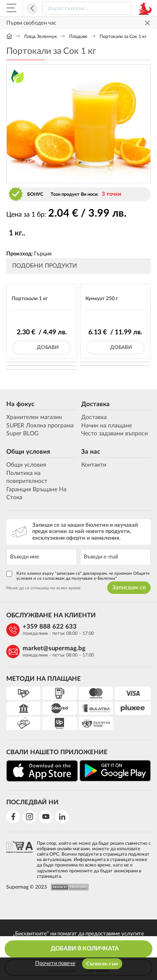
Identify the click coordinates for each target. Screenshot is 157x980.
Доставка (95, 404)
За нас (91, 452)
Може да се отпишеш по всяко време (43, 588)
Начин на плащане (107, 426)
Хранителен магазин (34, 417)
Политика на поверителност (27, 477)
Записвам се (129, 588)
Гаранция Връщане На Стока (36, 494)
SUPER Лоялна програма (40, 426)
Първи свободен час (31, 23)
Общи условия (28, 452)
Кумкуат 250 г (102, 298)
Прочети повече (55, 964)
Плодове (78, 37)
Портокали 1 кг (30, 298)
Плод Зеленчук (41, 37)
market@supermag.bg (54, 648)
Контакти (94, 465)
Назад (32, 8)
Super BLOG (22, 434)
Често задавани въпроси (115, 434)
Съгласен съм (102, 964)
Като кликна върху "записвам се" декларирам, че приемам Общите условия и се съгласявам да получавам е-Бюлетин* (78, 576)
